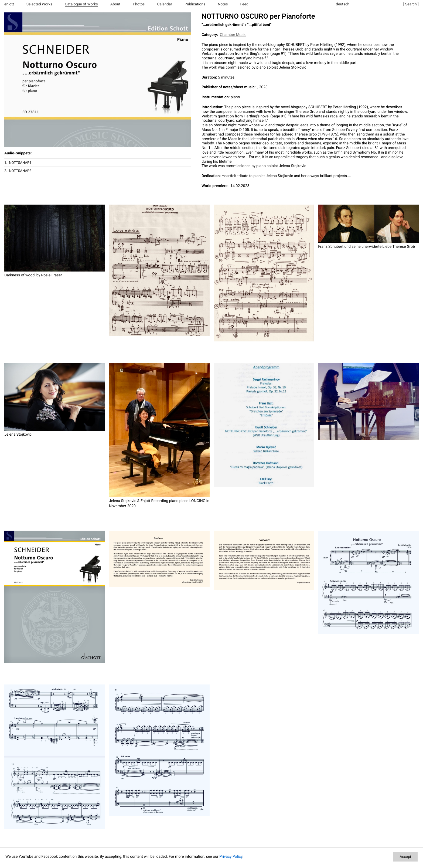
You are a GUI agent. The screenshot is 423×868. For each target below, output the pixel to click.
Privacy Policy (231, 857)
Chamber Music (233, 35)
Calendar (165, 4)
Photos (139, 4)
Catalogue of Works (81, 4)
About (115, 4)
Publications (195, 4)
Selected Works (40, 4)
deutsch (343, 4)
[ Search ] (411, 4)
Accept (405, 857)
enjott (9, 4)
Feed (244, 4)
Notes (223, 4)
